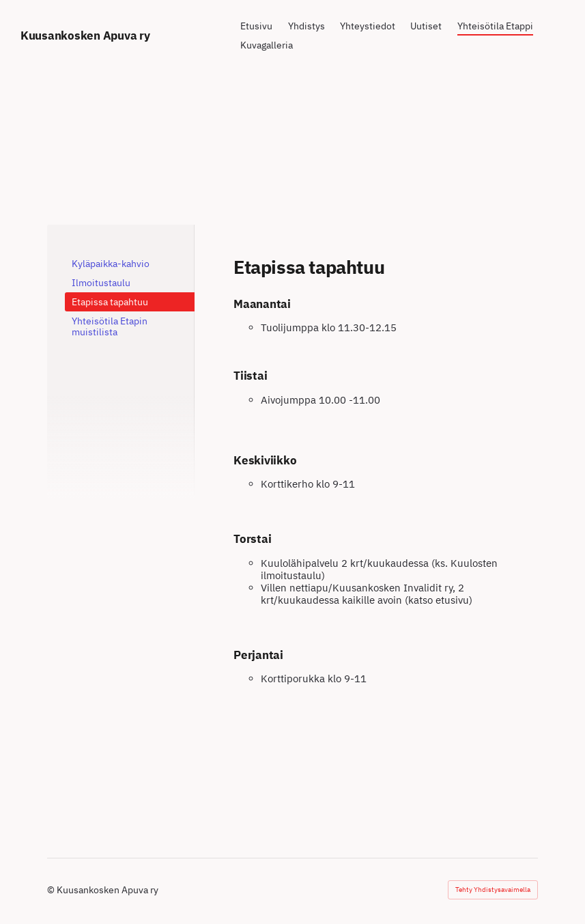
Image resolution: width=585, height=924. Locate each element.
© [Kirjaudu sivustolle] (52, 890)
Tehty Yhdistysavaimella (493, 890)
